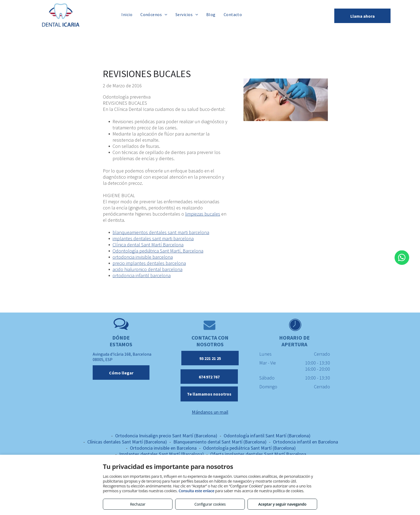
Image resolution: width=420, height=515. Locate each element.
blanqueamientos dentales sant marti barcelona (161, 232)
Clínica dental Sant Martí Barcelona (148, 245)
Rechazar (138, 504)
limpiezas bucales (203, 214)
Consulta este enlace (196, 491)
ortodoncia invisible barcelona (143, 257)
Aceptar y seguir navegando (282, 504)
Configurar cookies (210, 504)
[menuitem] (127, 14)
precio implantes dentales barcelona (149, 263)
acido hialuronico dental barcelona (147, 269)
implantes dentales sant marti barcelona (153, 238)
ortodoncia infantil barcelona (142, 275)
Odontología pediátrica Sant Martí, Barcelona (158, 251)
